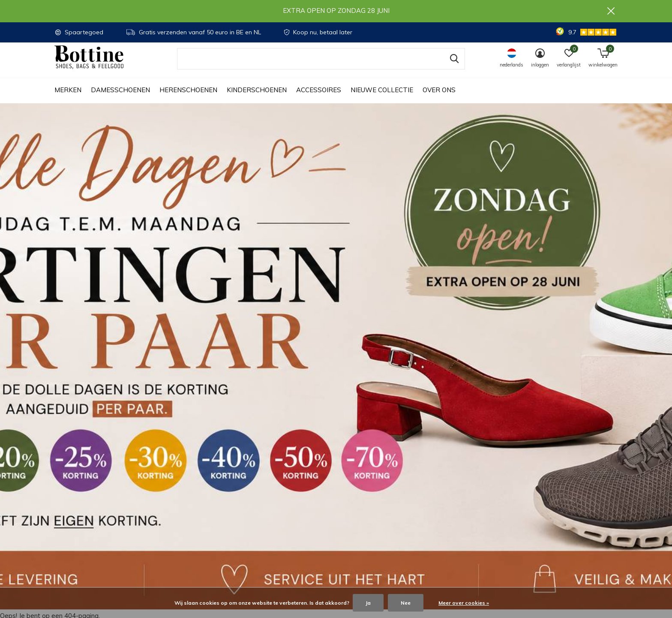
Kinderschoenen (257, 99)
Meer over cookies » (464, 603)
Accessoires (319, 99)
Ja (368, 603)
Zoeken (453, 67)
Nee (406, 603)
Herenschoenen (188, 99)
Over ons (439, 99)
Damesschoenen (120, 99)
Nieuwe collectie (382, 99)
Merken (68, 99)
